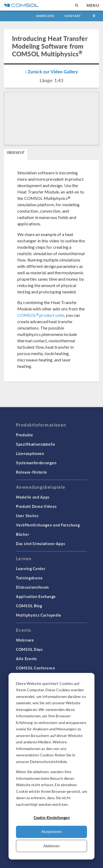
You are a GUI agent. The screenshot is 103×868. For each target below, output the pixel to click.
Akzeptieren (51, 831)
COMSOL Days (29, 649)
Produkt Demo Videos (36, 506)
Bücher (22, 534)
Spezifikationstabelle (36, 444)
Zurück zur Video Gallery (52, 71)
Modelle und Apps (33, 497)
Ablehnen (51, 846)
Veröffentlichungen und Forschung (48, 525)
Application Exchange (36, 596)
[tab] (16, 155)
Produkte (25, 435)
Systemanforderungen (36, 463)
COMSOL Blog (29, 606)
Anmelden (45, 16)
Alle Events (26, 659)
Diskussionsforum (32, 587)
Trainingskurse (29, 578)
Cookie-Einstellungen (52, 818)
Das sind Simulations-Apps (41, 543)
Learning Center (31, 568)
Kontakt (73, 16)
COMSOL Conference (36, 668)
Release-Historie (32, 472)
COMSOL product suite (41, 315)
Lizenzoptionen (30, 453)
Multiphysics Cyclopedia (38, 615)
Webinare (25, 640)
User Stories (27, 516)
